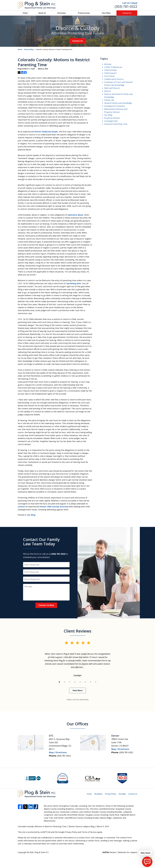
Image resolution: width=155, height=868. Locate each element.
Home (25, 13)
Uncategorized (111, 121)
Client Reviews (78, 631)
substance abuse (75, 215)
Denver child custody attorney (54, 507)
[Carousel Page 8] (96, 682)
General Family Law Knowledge (118, 103)
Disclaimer (98, 794)
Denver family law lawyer (46, 132)
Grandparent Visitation (115, 106)
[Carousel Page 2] (65, 682)
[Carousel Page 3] (70, 682)
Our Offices (77, 724)
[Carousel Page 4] (75, 682)
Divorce (108, 91)
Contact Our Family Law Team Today (41, 542)
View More (77, 690)
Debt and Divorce (112, 88)
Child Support (110, 73)
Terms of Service (89, 832)
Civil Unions (109, 76)
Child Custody (110, 70)
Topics (104, 59)
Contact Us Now (46, 605)
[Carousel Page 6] (85, 682)
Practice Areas (84, 13)
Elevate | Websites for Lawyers (120, 852)
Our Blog (31, 515)
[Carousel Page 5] (80, 682)
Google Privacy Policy (68, 832)
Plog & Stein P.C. (42, 852)
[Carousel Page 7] (90, 682)
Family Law (109, 100)
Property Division (112, 118)
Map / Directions (58, 752)
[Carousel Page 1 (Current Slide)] (59, 682)
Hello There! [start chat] (145, 853)
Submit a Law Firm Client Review (78, 700)
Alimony (108, 64)
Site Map (122, 794)
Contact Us (127, 13)
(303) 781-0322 (126, 6)
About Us (42, 13)
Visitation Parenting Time (116, 124)
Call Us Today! (130, 3)
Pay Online (106, 13)
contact (21, 507)
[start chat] (147, 862)
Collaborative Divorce (114, 79)
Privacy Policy (111, 794)
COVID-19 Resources (113, 67)
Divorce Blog (29, 49)
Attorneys (62, 13)
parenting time (74, 283)
